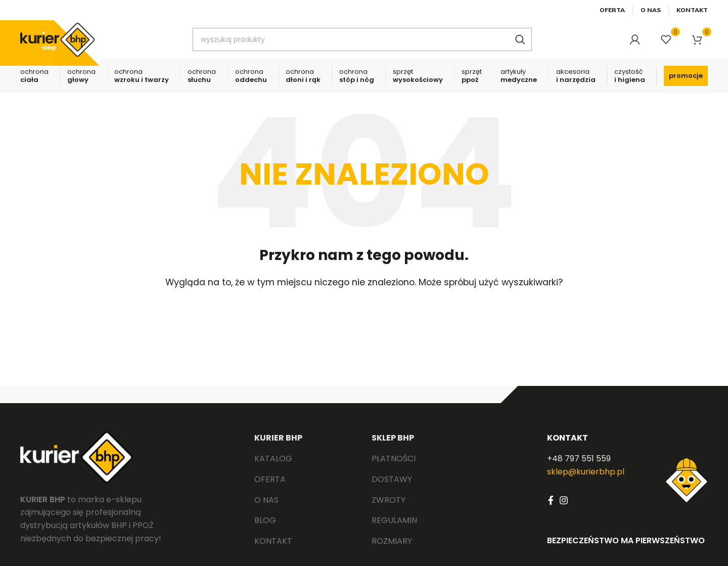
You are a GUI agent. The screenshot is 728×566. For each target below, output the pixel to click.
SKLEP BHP (393, 446)
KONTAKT (567, 446)
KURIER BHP (278, 446)
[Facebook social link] (551, 509)
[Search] (370, 43)
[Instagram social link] (564, 509)
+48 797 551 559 (579, 467)
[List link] (305, 467)
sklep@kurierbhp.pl (586, 480)
